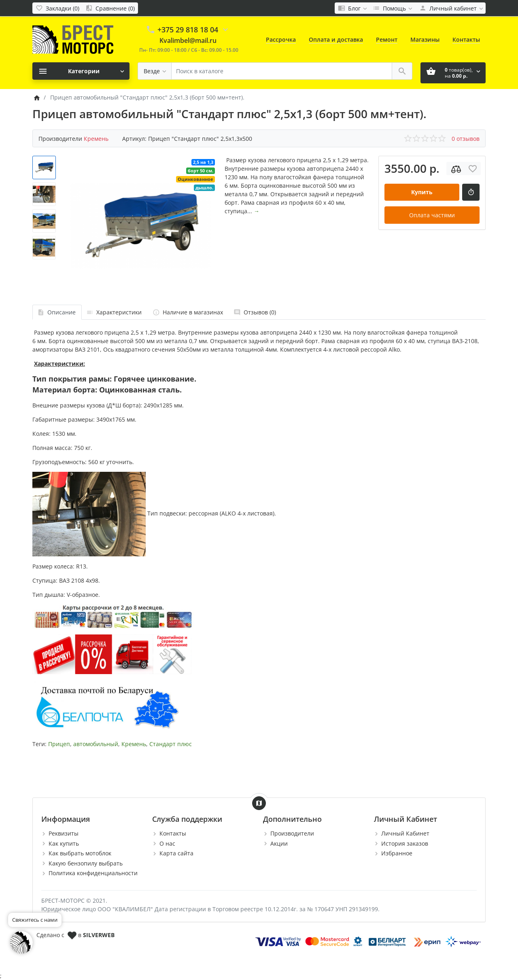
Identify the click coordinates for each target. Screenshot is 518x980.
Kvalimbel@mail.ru (188, 40)
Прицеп (59, 744)
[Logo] (73, 39)
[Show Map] (259, 803)
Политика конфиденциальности (93, 873)
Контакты (466, 39)
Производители (292, 833)
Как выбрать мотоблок (80, 853)
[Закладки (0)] (57, 8)
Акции (279, 843)
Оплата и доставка (336, 39)
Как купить (64, 843)
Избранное (397, 853)
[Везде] (155, 71)
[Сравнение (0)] (110, 8)
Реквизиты (64, 833)
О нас (167, 843)
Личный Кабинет (405, 833)
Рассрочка (281, 39)
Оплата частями (432, 215)
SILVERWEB (99, 935)
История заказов (405, 843)
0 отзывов (466, 139)
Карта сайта (176, 853)
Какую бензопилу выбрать (86, 863)
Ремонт (387, 39)
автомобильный (96, 744)
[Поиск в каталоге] (282, 71)
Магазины (425, 39)
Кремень (134, 744)
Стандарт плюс (171, 744)
